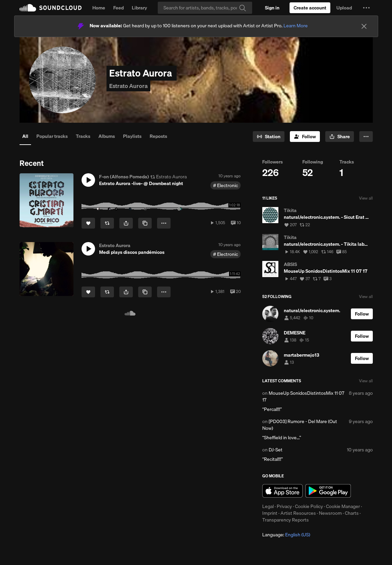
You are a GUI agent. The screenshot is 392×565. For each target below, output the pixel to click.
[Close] (364, 26)
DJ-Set (276, 450)
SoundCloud (51, 8)
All (25, 136)
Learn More (296, 26)
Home (99, 8)
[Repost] (107, 223)
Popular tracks (52, 136)
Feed (118, 8)
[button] (366, 8)
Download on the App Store (282, 491)
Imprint (270, 513)
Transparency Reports (285, 520)
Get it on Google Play (328, 491)
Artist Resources (298, 513)
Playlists (132, 136)
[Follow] (305, 137)
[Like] (88, 223)
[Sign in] (272, 8)
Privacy (284, 506)
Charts (352, 513)
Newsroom (330, 513)
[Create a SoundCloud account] (310, 8)
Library (139, 8)
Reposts (158, 136)
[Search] (205, 8)
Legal (268, 506)
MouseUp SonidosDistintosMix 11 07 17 (303, 396)
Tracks (83, 136)
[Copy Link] (145, 223)
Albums (107, 136)
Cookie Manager (343, 506)
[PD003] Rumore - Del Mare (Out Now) (300, 425)
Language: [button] (286, 535)
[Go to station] (269, 137)
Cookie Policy (309, 506)
